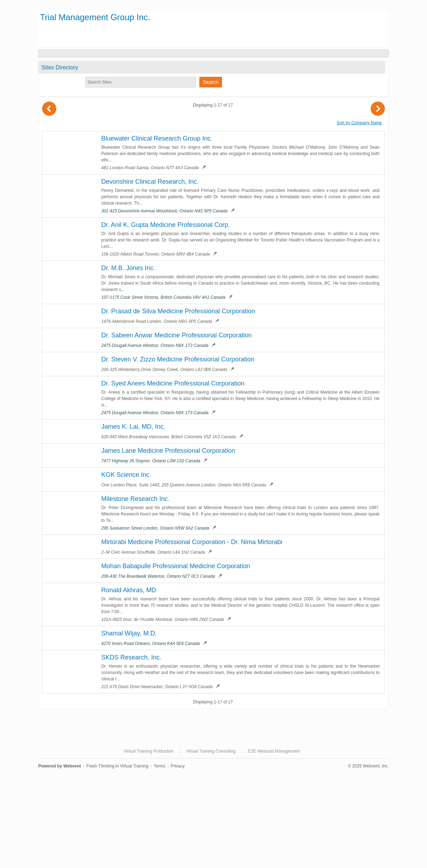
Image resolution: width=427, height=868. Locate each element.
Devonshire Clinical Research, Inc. (150, 182)
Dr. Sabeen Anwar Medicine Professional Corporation (177, 335)
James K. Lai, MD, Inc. (133, 427)
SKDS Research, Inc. (131, 657)
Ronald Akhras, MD (129, 590)
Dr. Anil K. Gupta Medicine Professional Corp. (166, 225)
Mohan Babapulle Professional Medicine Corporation (176, 566)
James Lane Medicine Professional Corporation (168, 451)
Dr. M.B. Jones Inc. (128, 268)
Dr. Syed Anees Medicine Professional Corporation (173, 383)
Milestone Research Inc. (135, 499)
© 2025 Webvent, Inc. (368, 766)
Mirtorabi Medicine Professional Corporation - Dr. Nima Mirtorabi (192, 542)
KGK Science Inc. (126, 475)
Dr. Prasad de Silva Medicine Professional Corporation (178, 311)
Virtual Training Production (149, 751)
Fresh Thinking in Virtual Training (117, 766)
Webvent (72, 766)
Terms (160, 766)
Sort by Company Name (359, 123)
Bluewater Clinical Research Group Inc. (157, 138)
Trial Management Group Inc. (95, 17)
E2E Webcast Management (274, 751)
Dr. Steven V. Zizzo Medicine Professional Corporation (178, 359)
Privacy (178, 766)
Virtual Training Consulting (211, 751)
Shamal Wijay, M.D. (129, 633)
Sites (60, 67)
